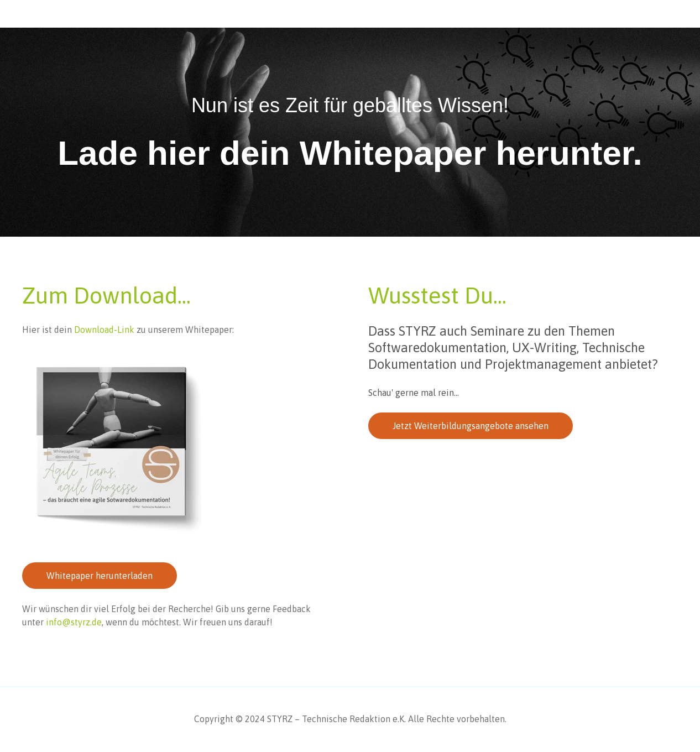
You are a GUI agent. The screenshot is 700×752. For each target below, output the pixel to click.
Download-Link (103, 330)
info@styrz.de (74, 622)
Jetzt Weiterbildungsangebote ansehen (471, 426)
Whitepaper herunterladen (100, 576)
